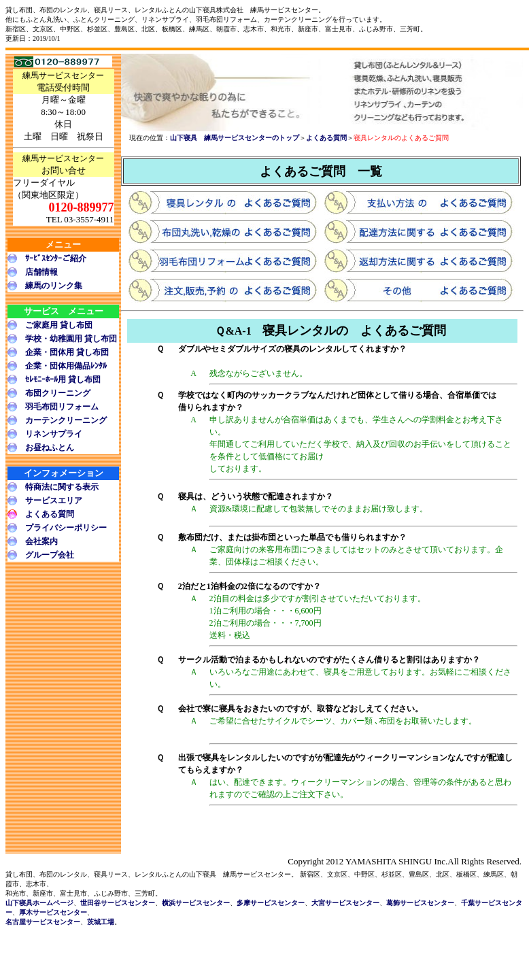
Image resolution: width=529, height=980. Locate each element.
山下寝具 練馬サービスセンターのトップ (235, 138)
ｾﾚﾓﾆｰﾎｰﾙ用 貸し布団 (63, 379)
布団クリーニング (58, 393)
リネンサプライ (54, 434)
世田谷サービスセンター (118, 903)
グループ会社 (50, 555)
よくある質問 (50, 514)
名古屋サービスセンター (43, 922)
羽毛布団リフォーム (62, 407)
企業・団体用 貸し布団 (67, 352)
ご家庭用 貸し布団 (59, 325)
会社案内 (41, 541)
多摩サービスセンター (271, 903)
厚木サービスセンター (53, 912)
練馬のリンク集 (54, 286)
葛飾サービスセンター (420, 903)
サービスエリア (54, 501)
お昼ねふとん (50, 447)
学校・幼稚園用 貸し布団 (71, 339)
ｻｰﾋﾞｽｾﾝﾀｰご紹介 (56, 258)
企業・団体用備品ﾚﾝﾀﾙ (66, 366)
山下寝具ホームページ (39, 903)
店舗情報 (41, 272)
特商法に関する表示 (62, 487)
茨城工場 (101, 922)
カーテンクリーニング (66, 420)
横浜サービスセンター (196, 903)
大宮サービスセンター (345, 903)
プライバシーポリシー (66, 528)
